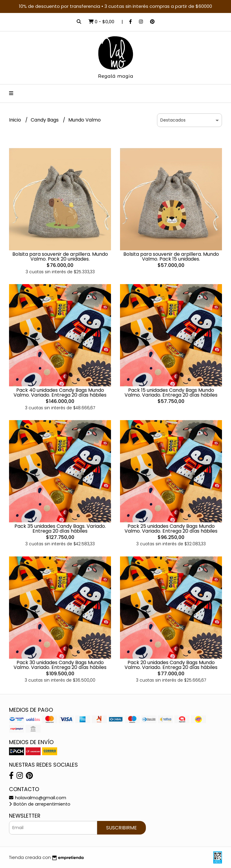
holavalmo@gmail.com (38, 798)
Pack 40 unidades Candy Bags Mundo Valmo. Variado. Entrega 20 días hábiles (60, 393)
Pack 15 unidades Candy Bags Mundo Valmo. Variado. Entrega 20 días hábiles (171, 393)
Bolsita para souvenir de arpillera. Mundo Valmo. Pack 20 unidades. (60, 257)
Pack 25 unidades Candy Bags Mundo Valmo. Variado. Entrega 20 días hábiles (171, 529)
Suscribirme (122, 828)
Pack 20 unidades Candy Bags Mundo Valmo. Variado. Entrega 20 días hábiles (171, 665)
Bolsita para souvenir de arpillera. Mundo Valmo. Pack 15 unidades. (171, 257)
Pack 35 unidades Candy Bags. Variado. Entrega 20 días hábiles (60, 529)
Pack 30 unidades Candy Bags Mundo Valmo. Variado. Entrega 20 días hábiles (60, 665)
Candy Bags (45, 120)
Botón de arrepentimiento (40, 804)
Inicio (16, 120)
